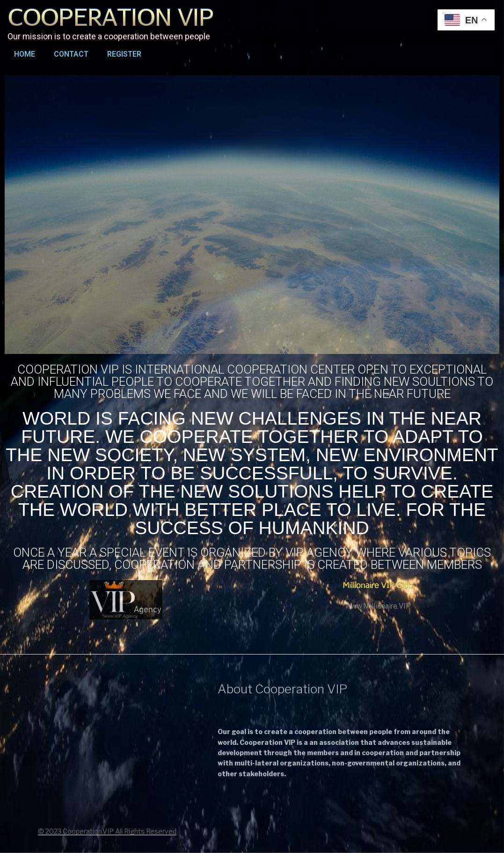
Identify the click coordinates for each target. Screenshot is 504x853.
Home (25, 54)
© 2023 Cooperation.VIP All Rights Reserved (107, 831)
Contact (71, 54)
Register (124, 54)
